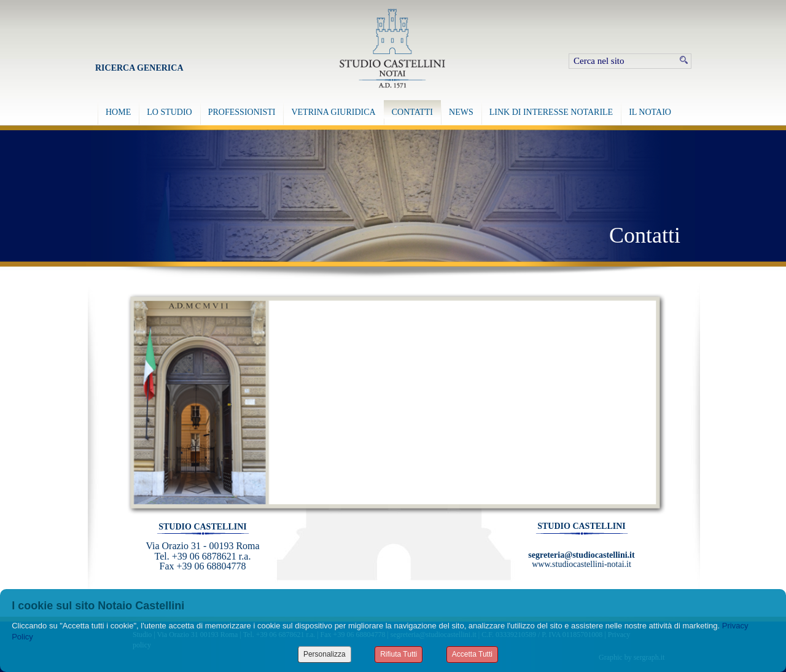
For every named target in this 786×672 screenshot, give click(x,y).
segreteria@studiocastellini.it (581, 555)
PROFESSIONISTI (242, 112)
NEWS (461, 112)
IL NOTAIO (650, 112)
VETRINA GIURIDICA (333, 112)
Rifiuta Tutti (399, 654)
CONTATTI (412, 112)
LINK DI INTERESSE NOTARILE (551, 112)
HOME (118, 112)
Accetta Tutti (472, 654)
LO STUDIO (169, 112)
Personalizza (325, 654)
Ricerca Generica (139, 68)
